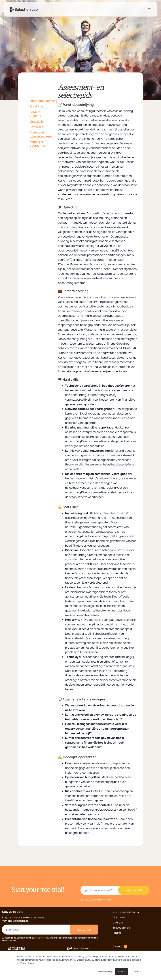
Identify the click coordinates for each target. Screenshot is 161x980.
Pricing (117, 933)
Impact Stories (121, 928)
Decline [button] (137, 972)
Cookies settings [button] (105, 972)
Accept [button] (121, 972)
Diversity (118, 922)
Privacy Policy (42, 938)
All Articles (119, 917)
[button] (149, 9)
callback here (103, 899)
